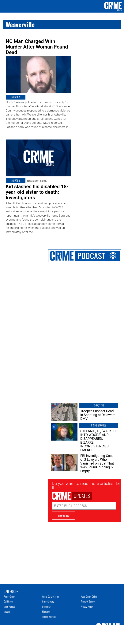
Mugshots (46, 611)
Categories (11, 591)
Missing (7, 611)
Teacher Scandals (49, 617)
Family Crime (10, 596)
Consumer (46, 607)
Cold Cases (9, 601)
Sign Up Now (64, 516)
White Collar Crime (50, 596)
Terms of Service (88, 601)
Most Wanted (9, 607)
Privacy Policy (87, 607)
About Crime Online (89, 596)
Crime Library (48, 601)
